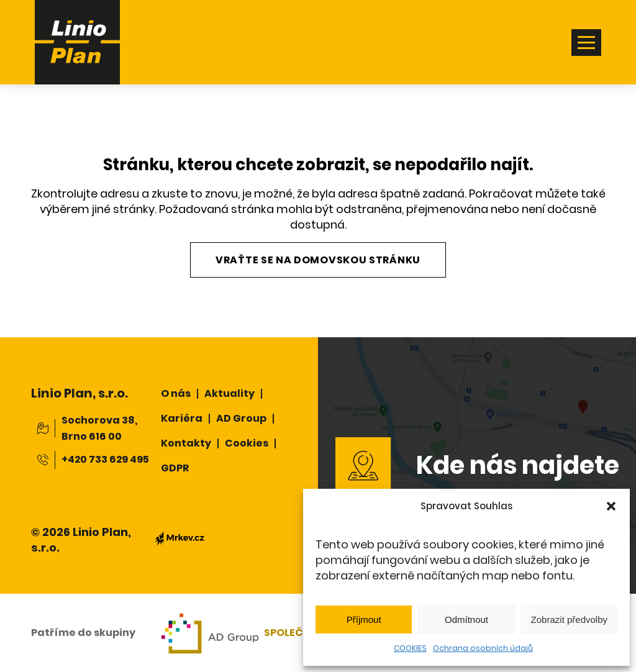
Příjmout (364, 620)
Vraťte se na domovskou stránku (318, 260)
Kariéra (182, 418)
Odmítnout (466, 620)
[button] (611, 506)
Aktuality (229, 393)
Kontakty (186, 443)
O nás (176, 393)
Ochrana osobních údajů (483, 648)
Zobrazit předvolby (569, 620)
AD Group (241, 418)
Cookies (247, 443)
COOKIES (410, 648)
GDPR (175, 468)
